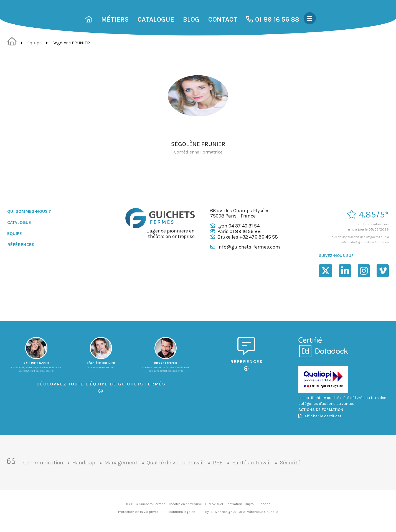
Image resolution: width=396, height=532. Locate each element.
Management (121, 463)
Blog (191, 19)
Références (21, 245)
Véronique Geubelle (263, 512)
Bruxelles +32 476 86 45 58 (248, 237)
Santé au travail (251, 463)
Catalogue (156, 19)
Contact (223, 19)
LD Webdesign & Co (226, 512)
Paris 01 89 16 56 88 (239, 231)
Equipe (34, 43)
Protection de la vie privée (138, 512)
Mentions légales (182, 512)
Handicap (84, 463)
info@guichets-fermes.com (249, 247)
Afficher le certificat (320, 416)
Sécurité (290, 463)
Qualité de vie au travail (175, 463)
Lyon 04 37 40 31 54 (238, 226)
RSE (218, 463)
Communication (43, 463)
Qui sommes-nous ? (29, 211)
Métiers (115, 19)
